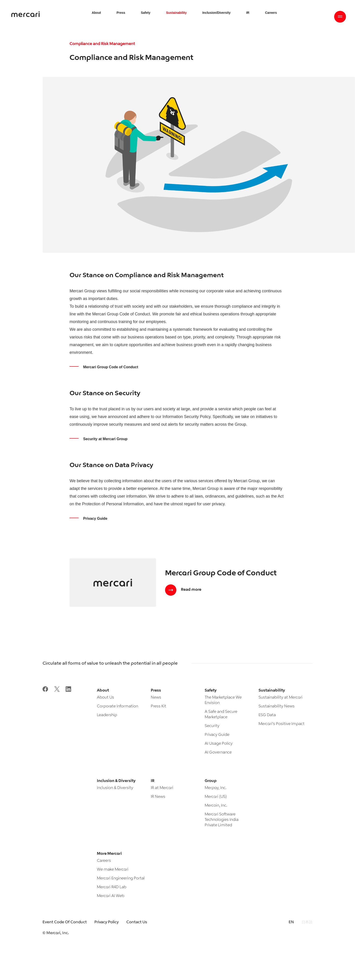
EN (291, 922)
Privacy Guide (95, 518)
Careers (104, 861)
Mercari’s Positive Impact (282, 724)
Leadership (107, 715)
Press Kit (158, 706)
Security (212, 726)
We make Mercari (113, 870)
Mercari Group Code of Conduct (111, 367)
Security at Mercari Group (105, 439)
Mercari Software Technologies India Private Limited (222, 820)
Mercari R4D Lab (112, 887)
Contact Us (137, 922)
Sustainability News (277, 706)
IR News (158, 797)
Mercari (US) (216, 797)
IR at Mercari (162, 788)
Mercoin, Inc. (216, 806)
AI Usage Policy (219, 744)
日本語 (307, 922)
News (156, 698)
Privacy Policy (107, 922)
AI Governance (218, 752)
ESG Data (267, 715)
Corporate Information (118, 706)
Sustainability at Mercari (281, 698)
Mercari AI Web (111, 896)
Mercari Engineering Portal (121, 878)
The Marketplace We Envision (223, 700)
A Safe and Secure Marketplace (221, 714)
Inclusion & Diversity (115, 788)
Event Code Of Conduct (65, 922)
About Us (106, 698)
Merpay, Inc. (216, 788)
